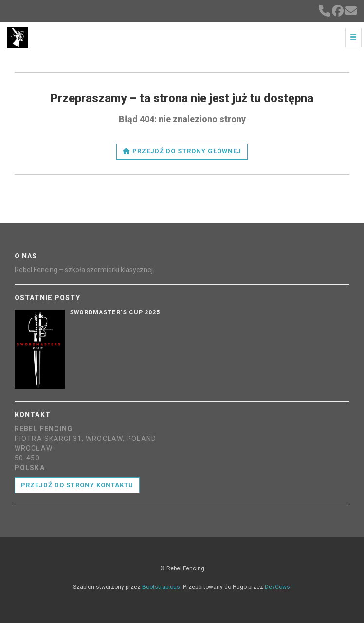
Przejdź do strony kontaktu (77, 485)
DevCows (277, 587)
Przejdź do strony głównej (182, 151)
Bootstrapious (161, 587)
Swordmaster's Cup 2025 (115, 312)
